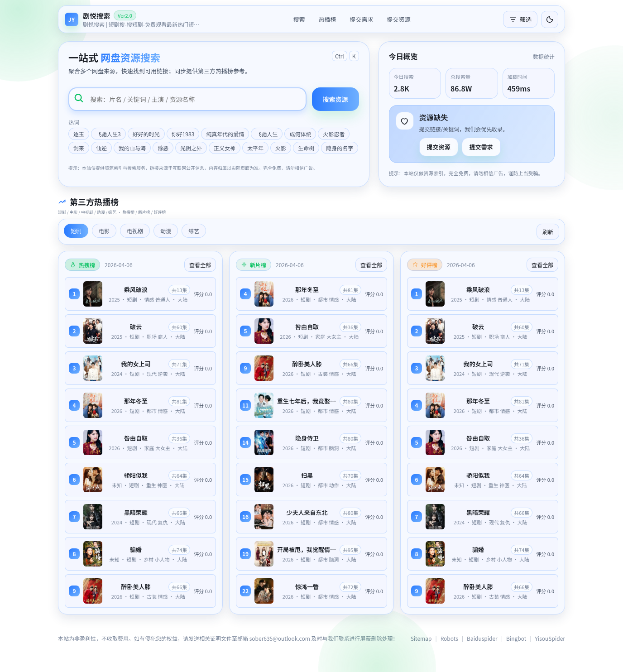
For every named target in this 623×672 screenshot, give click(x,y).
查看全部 (200, 265)
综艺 (194, 231)
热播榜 (327, 19)
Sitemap (421, 638)
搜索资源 (335, 99)
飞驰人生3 (108, 134)
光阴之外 (191, 148)
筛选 (520, 19)
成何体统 (300, 134)
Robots (449, 638)
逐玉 (79, 134)
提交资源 (399, 19)
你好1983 (183, 134)
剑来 (79, 148)
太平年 (255, 148)
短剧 (76, 231)
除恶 (163, 148)
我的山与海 (132, 148)
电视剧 (135, 231)
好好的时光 (146, 134)
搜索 (299, 19)
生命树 (306, 148)
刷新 (548, 232)
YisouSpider (550, 638)
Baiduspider (482, 638)
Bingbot (516, 638)
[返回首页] (133, 19)
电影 (104, 231)
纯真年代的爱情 (225, 134)
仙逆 (101, 148)
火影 (281, 148)
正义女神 (225, 148)
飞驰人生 (267, 134)
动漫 (166, 231)
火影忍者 (334, 134)
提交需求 (361, 19)
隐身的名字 (340, 148)
